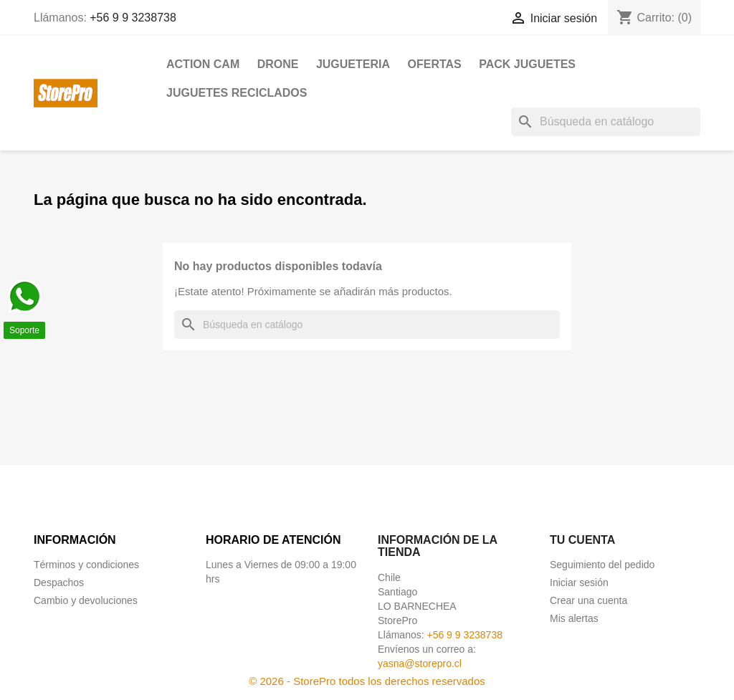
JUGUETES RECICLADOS (237, 93)
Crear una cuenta (588, 600)
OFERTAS (434, 64)
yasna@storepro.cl (420, 663)
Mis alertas (574, 618)
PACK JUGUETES (527, 64)
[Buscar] (606, 122)
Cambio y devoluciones (86, 600)
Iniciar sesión (579, 582)
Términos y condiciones (86, 565)
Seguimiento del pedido (602, 565)
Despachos (59, 582)
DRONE (278, 64)
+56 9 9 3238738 (133, 18)
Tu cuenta (582, 540)
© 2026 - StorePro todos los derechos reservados (367, 681)
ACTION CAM (203, 64)
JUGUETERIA (353, 64)
